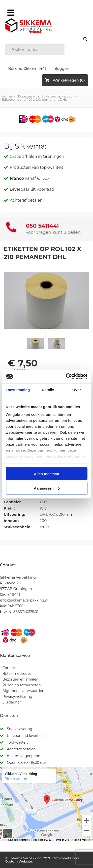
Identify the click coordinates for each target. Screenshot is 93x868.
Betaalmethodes (17, 674)
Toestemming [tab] (18, 390)
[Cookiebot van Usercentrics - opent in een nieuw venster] (66, 377)
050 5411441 (10, 595)
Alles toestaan (47, 474)
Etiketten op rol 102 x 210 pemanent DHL (34, 99)
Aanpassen (47, 488)
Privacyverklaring (17, 696)
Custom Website (18, 861)
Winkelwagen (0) (65, 80)
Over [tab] (77, 390)
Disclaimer (12, 702)
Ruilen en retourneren (22, 685)
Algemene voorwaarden (23, 691)
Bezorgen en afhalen (20, 679)
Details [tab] (48, 390)
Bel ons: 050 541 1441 (27, 68)
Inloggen (61, 68)
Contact (9, 668)
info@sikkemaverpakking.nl (24, 600)
